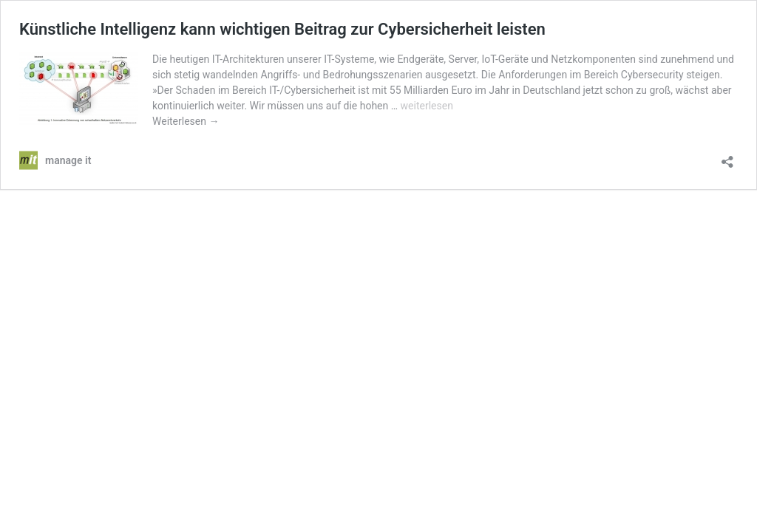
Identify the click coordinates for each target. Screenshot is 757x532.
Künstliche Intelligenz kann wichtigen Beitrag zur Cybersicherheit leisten (282, 29)
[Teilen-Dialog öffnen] (727, 157)
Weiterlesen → (186, 121)
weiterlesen (427, 106)
